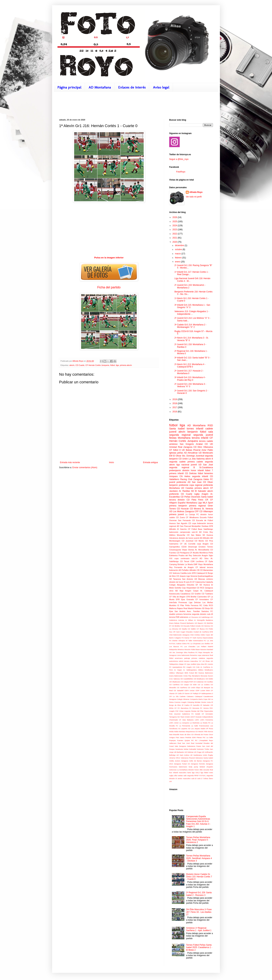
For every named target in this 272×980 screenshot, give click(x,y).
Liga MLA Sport (205, 503)
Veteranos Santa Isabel (204, 758)
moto (211, 773)
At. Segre (178, 670)
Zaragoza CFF (192, 511)
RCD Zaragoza (207, 588)
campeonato (185, 532)
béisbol (202, 767)
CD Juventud (187, 541)
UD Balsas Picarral (191, 450)
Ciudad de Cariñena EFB (203, 632)
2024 (175, 226)
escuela (206, 770)
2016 (175, 412)
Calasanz (190, 696)
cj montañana (182, 770)
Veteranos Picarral (188, 758)
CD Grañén (196, 594)
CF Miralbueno (192, 517)
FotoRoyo (181, 172)
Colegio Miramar (183, 699)
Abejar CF (183, 664)
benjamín (193, 432)
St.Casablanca (206, 467)
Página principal (69, 87)
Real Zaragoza (185, 447)
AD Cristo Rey (206, 532)
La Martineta (195, 723)
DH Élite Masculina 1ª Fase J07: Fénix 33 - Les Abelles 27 (199, 912)
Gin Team (181, 717)
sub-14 (194, 558)
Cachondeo (202, 597)
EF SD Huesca (203, 585)
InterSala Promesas (178, 602)
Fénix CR (203, 500)
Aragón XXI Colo (193, 667)
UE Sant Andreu (183, 755)
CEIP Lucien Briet (203, 690)
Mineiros (181, 649)
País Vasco (180, 737)
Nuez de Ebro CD (187, 734)
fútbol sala (206, 432)
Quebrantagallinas (205, 576)
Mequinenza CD (192, 732)
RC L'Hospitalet (201, 740)
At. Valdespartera (190, 670)
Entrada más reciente (70, 462)
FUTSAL (172, 644)
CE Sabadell (178, 690)
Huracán (199, 717)
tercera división (177, 500)
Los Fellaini (202, 646)
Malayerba (173, 649)
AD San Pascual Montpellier (189, 526)
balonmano (183, 767)
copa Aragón (203, 544)
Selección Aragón (200, 555)
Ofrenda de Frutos (201, 734)
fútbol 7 (209, 470)
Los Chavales (190, 646)
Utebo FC (208, 479)
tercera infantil (200, 438)
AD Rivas (206, 661)
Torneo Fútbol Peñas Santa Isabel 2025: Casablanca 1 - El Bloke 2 (199, 947)
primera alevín (126, 365)
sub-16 (195, 532)
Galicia (179, 644)
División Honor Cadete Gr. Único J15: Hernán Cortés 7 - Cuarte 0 (199, 877)
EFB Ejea (180, 599)
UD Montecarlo (206, 453)
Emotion (202, 547)
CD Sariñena (182, 688)
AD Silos (204, 558)
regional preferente (204, 485)
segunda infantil (200, 476)
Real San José (184, 743)
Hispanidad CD (193, 588)
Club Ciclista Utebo (198, 635)
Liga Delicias (195, 602)
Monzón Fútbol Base (192, 649)
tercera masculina (191, 661)
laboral (202, 567)
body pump (194, 767)
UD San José (206, 465)
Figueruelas (209, 711)
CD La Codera (204, 685)
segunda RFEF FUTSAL (196, 775)
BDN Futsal (189, 673)
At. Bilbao (189, 620)
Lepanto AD (186, 729)
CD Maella (183, 629)
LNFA (197, 720)
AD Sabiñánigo (204, 617)
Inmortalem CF (206, 599)
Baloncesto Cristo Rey (183, 676)
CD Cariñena (174, 685)
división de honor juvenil (189, 538)
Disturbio (191, 585)
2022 (175, 234)
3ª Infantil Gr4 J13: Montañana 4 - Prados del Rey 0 (190, 379)
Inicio (112, 462)
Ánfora (206, 778)
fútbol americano (176, 658)
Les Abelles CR (207, 644)
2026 (175, 217)
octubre (179, 249)
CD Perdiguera (183, 553)
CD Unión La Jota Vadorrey (192, 459)
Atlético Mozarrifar (177, 535)
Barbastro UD (192, 623)
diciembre (180, 245)
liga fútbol (205, 773)
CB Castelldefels (187, 679)
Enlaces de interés (132, 87)
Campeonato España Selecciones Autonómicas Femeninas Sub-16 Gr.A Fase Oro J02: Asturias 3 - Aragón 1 (198, 821)
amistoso (173, 444)
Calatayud (198, 696)
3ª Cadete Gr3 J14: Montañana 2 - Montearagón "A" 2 (190, 326)
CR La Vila (174, 696)
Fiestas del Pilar (197, 711)
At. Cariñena (205, 667)
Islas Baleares (188, 720)
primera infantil (176, 473)
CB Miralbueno (199, 679)
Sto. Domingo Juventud (193, 456)
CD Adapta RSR (187, 682)
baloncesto (174, 532)
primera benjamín (178, 506)
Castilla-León (186, 573)
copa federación (199, 523)
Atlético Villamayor (176, 673)
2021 (175, 238)
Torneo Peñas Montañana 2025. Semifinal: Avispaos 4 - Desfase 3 (199, 858)
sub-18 (210, 614)
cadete (209, 429)
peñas (180, 453)
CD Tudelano (207, 594)
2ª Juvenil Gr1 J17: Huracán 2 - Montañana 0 (189, 372)
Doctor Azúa (206, 702)
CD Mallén (192, 629)
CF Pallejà (194, 693)
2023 (175, 230)
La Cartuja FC (192, 514)
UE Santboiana (196, 755)
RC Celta (204, 605)
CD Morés (199, 541)
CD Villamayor (206, 511)
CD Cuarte (80, 365)
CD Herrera (206, 626)
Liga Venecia (192, 576)
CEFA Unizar (189, 690)
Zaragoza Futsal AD (182, 764)
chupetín (210, 767)
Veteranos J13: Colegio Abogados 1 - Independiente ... (192, 313)
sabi (185, 775)
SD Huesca (208, 535)
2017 (175, 407)
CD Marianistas (206, 570)
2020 (175, 242)
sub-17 (200, 778)
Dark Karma (197, 638)
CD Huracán (183, 509)
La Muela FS (205, 723)
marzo (178, 254)
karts (189, 773)
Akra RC (204, 664)
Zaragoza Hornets (198, 764)
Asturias (181, 620)
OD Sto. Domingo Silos (178, 652)
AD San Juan (195, 482)
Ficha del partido (109, 287)
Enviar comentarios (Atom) (85, 467)
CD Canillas (208, 682)
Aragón (205, 494)
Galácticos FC (188, 714)
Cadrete (182, 696)
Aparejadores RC (179, 667)
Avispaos (173, 476)
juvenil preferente (178, 482)
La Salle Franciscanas (200, 726)
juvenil (173, 432)
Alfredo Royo (196, 192)
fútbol (113, 365)
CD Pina (209, 541)
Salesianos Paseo (194, 746)
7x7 (200, 661)
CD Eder (193, 685)
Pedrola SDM (190, 737)
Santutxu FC (207, 611)
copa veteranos (203, 655)
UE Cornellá (190, 544)
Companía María (196, 699)
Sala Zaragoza (180, 746)
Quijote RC (189, 740)
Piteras (199, 737)
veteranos (184, 617)
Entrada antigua (150, 462)
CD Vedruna (174, 573)
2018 (175, 403)
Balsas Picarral (180, 623)
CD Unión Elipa (194, 688)
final (211, 655)
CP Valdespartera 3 (206, 693)
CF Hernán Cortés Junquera (97, 365)
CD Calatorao (198, 682)
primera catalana (198, 658)
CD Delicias (191, 473)
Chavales (189, 632)
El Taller (189, 641)
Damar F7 (188, 638)
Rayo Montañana (206, 564)
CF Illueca (201, 629)
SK (212, 652)
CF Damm (186, 693)
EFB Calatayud (198, 573)
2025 (175, 222)
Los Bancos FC (176, 646)
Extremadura (198, 641)
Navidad (210, 649)
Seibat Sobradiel (190, 749)
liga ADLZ (196, 773)
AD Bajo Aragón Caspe (187, 591)
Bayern (200, 623)
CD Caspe (185, 685)
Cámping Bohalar (194, 702)
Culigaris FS (179, 638)
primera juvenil (176, 514)
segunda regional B (182, 467)
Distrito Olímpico (179, 641)
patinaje (187, 658)
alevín (72, 365)
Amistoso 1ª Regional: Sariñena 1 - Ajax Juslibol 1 (199, 929)
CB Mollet (209, 679)
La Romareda (185, 726)
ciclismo (210, 579)
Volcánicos (174, 538)
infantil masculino (180, 773)
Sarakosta (179, 749)
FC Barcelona (183, 708)
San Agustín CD (184, 523)
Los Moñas (208, 602)
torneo (190, 429)
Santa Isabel (207, 497)
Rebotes (198, 608)
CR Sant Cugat (179, 632)
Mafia (176, 732)
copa (192, 485)
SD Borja (206, 608)
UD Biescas (200, 579)
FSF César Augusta (183, 711)
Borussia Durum (207, 676)
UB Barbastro (179, 752)
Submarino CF (176, 544)
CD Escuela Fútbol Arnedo (191, 626)
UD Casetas (187, 488)
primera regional (197, 506)
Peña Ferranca (192, 605)
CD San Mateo (194, 535)
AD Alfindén (205, 538)
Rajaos (180, 608)
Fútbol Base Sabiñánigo (202, 529)
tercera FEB (174, 617)
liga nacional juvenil (187, 465)
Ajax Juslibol (192, 664)
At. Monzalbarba (202, 550)
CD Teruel (185, 561)
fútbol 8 (177, 450)
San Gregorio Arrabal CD (194, 444)
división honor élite (195, 770)
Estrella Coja (180, 588)
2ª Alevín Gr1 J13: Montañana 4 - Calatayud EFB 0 (190, 366)
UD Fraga (198, 752)
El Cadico (186, 705)
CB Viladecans (175, 682)
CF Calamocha (199, 582)
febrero (179, 258)
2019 (175, 399)
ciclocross (173, 770)
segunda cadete (177, 462)
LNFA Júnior (174, 723)
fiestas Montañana (180, 438)
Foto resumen (175, 714)
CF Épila (209, 561)
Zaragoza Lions (175, 655)
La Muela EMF (191, 564)
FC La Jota (208, 641)
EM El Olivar (175, 456)
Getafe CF (200, 714)
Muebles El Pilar (177, 605)
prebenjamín (175, 470)
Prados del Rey (185, 555)
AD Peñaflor (184, 570)
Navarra (203, 649)
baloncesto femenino (189, 655)
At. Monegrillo (199, 620)
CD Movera (195, 509)
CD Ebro (198, 447)
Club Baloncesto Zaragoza (179, 635)
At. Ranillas (184, 491)
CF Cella (178, 693)
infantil (200, 429)
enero (178, 262)
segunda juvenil (203, 435)
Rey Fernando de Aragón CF (184, 567)
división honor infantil (193, 470)
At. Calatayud (207, 591)
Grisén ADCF (190, 717)
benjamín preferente (179, 485)
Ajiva (198, 664)
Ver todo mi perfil (194, 197)
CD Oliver (208, 482)
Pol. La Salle (208, 737)
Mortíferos (204, 553)
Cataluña (209, 582)
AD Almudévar (191, 453)
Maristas (182, 732)
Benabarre (196, 676)
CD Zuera (180, 517)
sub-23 (189, 582)
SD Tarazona (175, 579)
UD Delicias (189, 752)
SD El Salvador (199, 491)
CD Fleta (191, 500)
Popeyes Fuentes (176, 740)
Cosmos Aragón (180, 702)
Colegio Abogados (177, 585)
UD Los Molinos (177, 511)
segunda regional (180, 435)
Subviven (200, 749)
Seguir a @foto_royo (179, 159)
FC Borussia (194, 708)
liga (117, 365)
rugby (197, 494)
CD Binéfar (176, 626)
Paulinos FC (193, 652)
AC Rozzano (193, 617)
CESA (184, 547)
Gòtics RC (186, 644)
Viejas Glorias (188, 550)
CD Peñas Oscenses (190, 497)
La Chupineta (195, 644)
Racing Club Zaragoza (191, 479)
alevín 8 (209, 459)
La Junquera (184, 723)
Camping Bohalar (177, 564)
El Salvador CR (207, 705)
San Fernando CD (186, 520)
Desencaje (193, 547)
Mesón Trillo (203, 732)
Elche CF (173, 708)
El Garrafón (195, 705)
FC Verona (204, 708)
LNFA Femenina (207, 720)
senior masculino (184, 778)
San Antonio (188, 579)
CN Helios (185, 476)
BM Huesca (199, 673)
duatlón (172, 614)
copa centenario (182, 558)
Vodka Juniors (175, 761)
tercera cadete (206, 441)
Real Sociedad (197, 743)
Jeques (183, 576)
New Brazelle (174, 734)
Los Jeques (196, 729)
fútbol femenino (205, 473)
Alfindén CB (194, 570)
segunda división (199, 614)
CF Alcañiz (194, 553)
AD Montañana (100, 87)
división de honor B (177, 582)
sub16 (181, 661)
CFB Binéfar (191, 597)
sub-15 (194, 778)
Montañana (174, 488)
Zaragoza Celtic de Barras (192, 761)
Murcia (210, 732)
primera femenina (184, 614)
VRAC (178, 758)
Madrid (210, 646)
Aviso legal (161, 87)
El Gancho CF (184, 529)
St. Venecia (207, 509)
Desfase (205, 526)
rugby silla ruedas (176, 775)
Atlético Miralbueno (205, 670)
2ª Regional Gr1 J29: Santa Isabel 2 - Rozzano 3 (199, 894)
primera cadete (195, 462)
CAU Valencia (174, 679)
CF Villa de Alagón (177, 597)
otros (171, 591)
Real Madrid (189, 608)
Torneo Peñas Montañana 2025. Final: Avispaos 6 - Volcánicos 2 (198, 840)
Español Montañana (187, 503)
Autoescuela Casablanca (180, 594)
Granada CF (192, 599)
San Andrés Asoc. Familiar (187, 611)
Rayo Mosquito (204, 652)
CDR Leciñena (197, 561)
